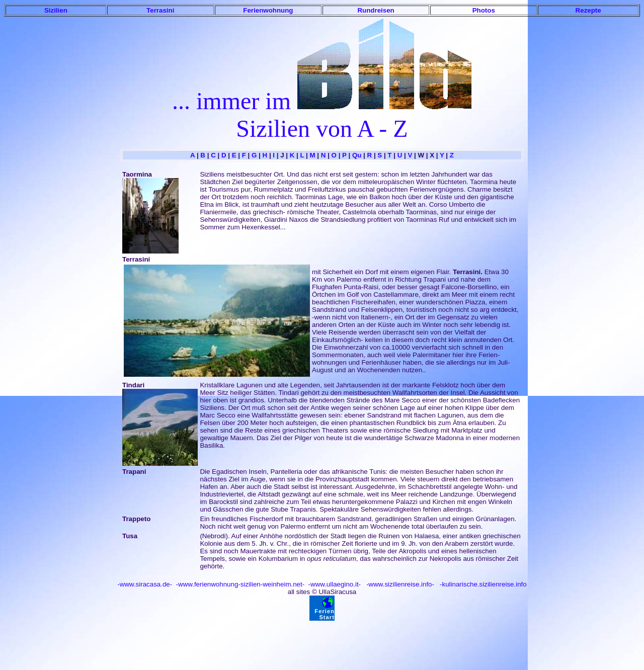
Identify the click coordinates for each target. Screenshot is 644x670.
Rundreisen (376, 10)
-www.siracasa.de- (145, 584)
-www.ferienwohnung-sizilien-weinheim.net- (239, 584)
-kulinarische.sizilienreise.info (482, 584)
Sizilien (56, 10)
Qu (357, 155)
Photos (484, 10)
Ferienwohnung (268, 10)
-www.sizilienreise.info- (399, 584)
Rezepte (588, 10)
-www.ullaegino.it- (334, 584)
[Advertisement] (322, 643)
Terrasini (160, 10)
